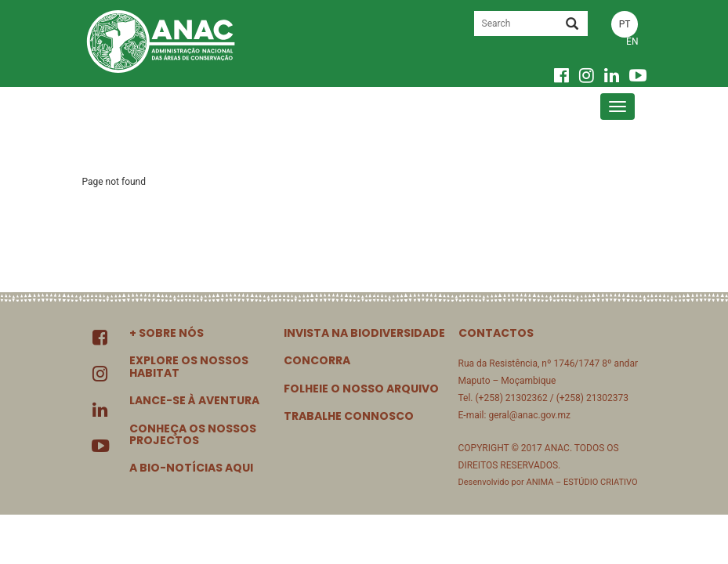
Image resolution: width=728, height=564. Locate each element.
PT (625, 24)
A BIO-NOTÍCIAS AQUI (191, 468)
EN (632, 42)
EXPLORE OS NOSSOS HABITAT (189, 366)
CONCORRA (317, 360)
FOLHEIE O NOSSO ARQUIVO (361, 389)
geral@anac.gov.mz (529, 415)
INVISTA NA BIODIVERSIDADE (364, 333)
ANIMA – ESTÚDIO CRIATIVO (581, 482)
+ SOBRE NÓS (167, 333)
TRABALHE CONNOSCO (349, 416)
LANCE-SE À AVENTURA (194, 400)
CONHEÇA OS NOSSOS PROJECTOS (193, 434)
